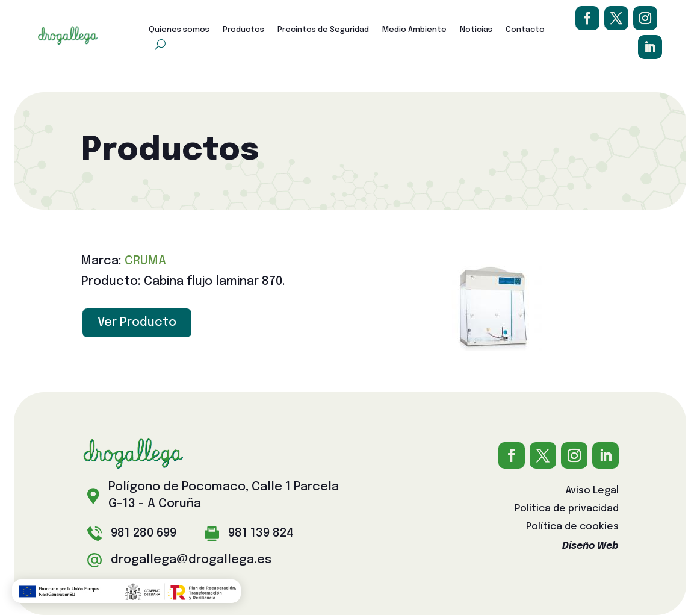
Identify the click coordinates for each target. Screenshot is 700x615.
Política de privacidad (567, 509)
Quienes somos (179, 30)
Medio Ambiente (414, 30)
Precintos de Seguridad (323, 30)
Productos (243, 30)
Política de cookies (572, 527)
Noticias (476, 30)
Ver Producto (137, 323)
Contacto (525, 30)
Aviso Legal (592, 491)
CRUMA (145, 261)
